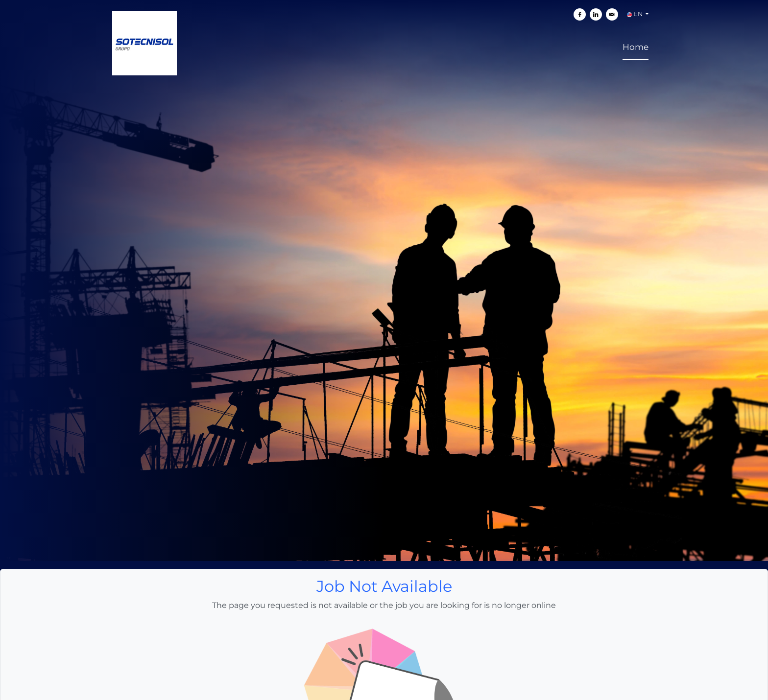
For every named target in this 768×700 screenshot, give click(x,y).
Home (636, 12)
